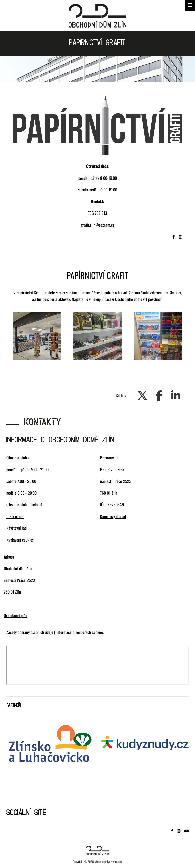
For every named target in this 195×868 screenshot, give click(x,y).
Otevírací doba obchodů (24, 504)
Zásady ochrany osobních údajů (30, 632)
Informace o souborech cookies (80, 632)
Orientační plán (16, 615)
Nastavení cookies (20, 540)
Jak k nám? (15, 516)
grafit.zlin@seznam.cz (98, 225)
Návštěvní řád (17, 528)
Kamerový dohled (113, 516)
